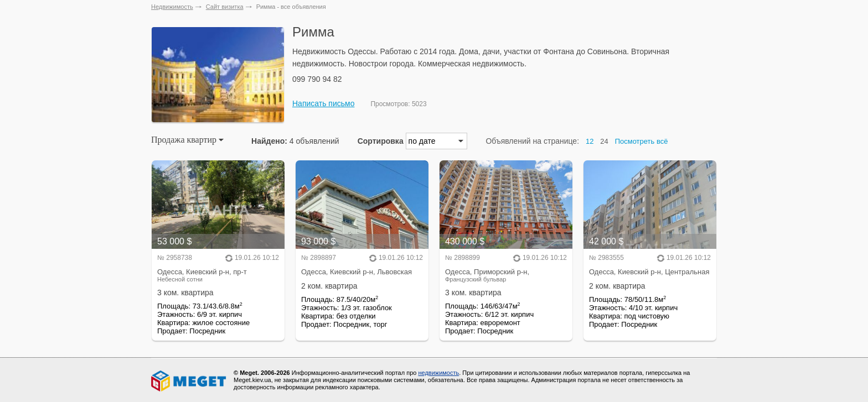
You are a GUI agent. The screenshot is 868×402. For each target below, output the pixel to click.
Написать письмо (323, 103)
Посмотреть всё (642, 141)
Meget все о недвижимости (189, 381)
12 (590, 141)
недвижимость (438, 373)
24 (604, 141)
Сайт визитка (225, 7)
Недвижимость (172, 7)
